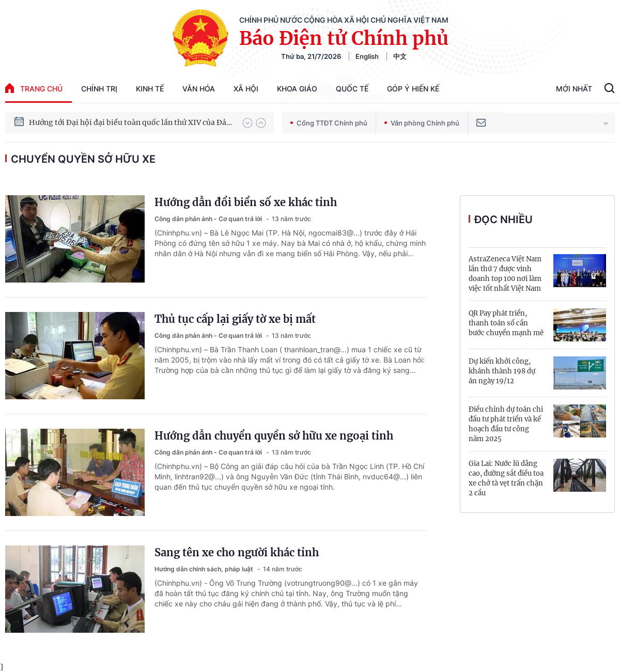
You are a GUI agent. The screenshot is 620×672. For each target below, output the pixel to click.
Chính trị (99, 89)
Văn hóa (199, 89)
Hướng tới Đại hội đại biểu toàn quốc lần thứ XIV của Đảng (131, 122)
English (367, 56)
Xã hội (246, 89)
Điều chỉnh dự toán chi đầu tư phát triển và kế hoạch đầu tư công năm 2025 (506, 424)
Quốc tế (352, 89)
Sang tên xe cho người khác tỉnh (237, 552)
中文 (400, 56)
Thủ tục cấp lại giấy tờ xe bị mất (235, 319)
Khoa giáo (297, 89)
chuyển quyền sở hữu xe (83, 159)
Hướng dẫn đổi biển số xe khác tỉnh (246, 202)
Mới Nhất (574, 89)
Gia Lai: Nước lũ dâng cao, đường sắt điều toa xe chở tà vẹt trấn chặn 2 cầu (506, 478)
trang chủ (34, 88)
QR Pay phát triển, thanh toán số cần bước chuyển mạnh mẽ (506, 323)
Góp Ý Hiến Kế (413, 89)
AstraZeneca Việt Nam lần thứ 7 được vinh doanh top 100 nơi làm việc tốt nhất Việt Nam (505, 274)
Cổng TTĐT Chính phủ (329, 123)
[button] (247, 123)
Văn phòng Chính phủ (422, 123)
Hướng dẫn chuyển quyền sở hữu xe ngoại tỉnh (274, 436)
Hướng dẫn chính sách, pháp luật (205, 569)
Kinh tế (150, 89)
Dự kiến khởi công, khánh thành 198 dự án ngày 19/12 (502, 371)
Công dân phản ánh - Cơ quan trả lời (209, 219)
